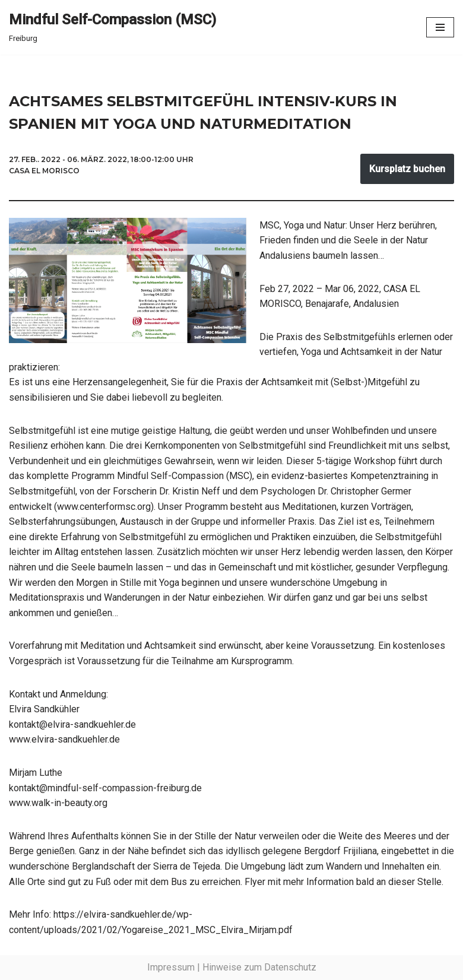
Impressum (171, 967)
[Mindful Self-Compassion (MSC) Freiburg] (112, 27)
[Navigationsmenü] (440, 27)
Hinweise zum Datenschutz (259, 967)
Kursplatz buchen (407, 169)
